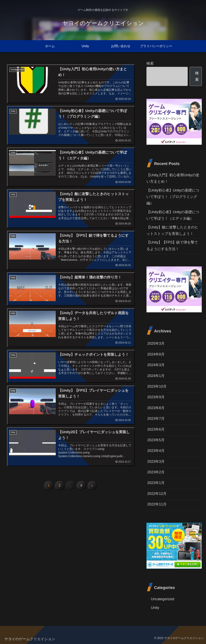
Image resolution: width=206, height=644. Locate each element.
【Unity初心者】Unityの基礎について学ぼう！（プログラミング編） (173, 197)
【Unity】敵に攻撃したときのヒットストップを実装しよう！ (172, 230)
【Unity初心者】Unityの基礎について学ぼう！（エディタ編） (173, 215)
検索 (150, 63)
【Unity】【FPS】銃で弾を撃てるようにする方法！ (172, 246)
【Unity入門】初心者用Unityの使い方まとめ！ (173, 178)
